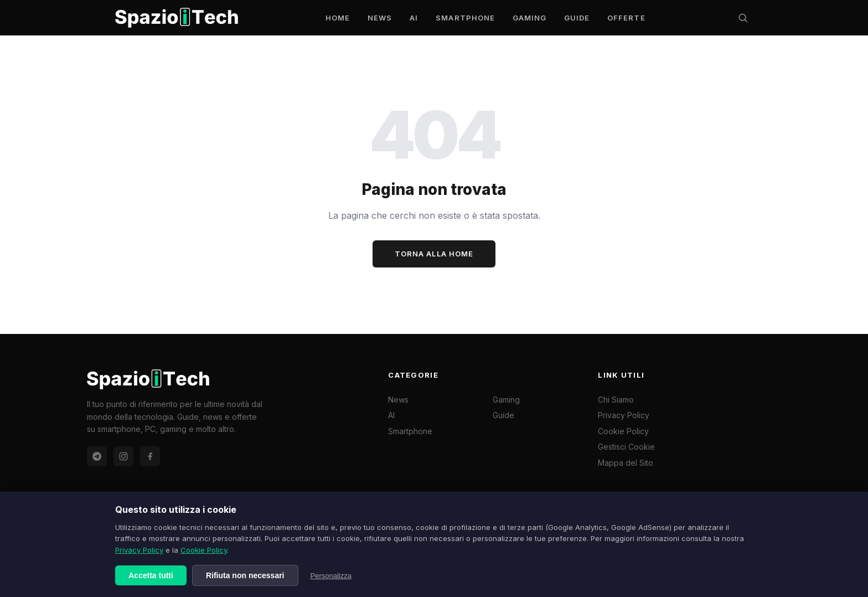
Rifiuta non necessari (245, 575)
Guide (577, 18)
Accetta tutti (151, 575)
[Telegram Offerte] (97, 456)
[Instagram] (123, 456)
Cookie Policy (204, 550)
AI (414, 18)
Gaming (529, 18)
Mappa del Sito (626, 463)
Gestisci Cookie (626, 447)
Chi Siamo (616, 400)
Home (338, 18)
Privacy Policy (139, 550)
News (380, 18)
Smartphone (465, 18)
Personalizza (331, 576)
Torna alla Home (434, 254)
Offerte (626, 18)
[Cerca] (743, 18)
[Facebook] (150, 456)
